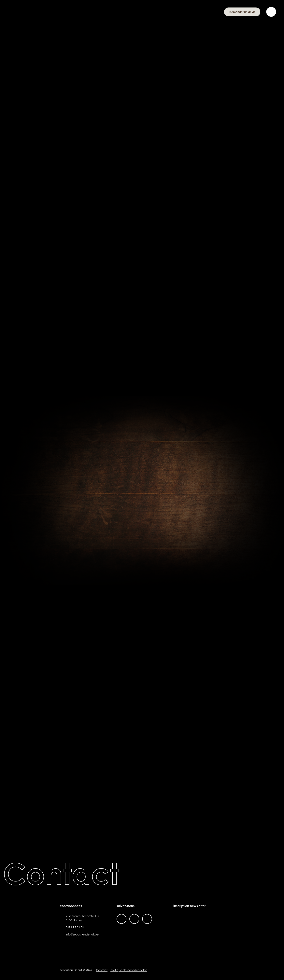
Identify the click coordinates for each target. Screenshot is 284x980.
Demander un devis (242, 12)
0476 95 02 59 (75, 927)
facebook (121, 919)
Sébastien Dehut (28, 12)
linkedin (147, 919)
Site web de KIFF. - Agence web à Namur (220, 970)
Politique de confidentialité (129, 970)
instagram (134, 919)
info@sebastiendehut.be (82, 934)
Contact (102, 970)
